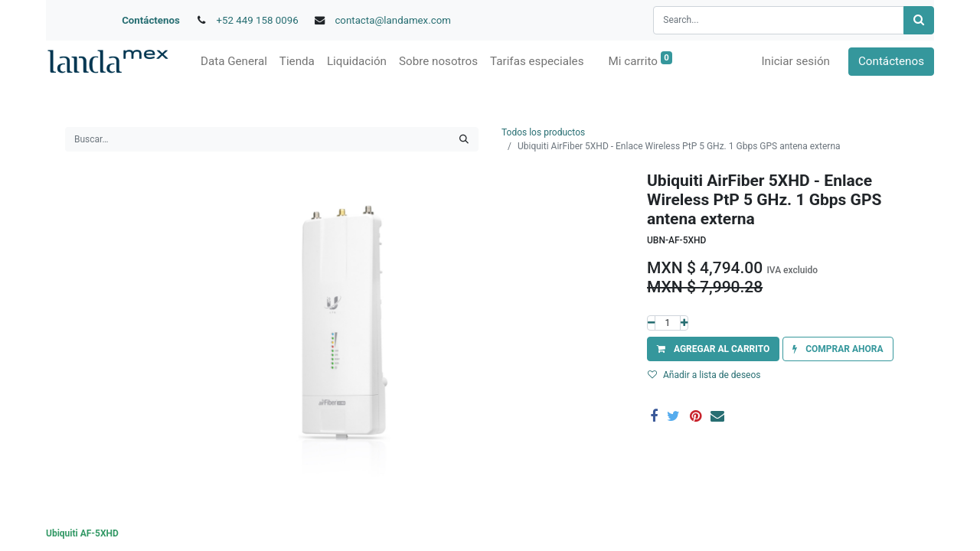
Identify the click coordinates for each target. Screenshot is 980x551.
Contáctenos (151, 20)
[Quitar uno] (651, 323)
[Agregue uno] (684, 323)
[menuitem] (234, 62)
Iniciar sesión (795, 61)
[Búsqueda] (919, 20)
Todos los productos (543, 132)
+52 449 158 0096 (258, 20)
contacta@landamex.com (393, 20)
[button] (713, 349)
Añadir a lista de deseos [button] (704, 375)
